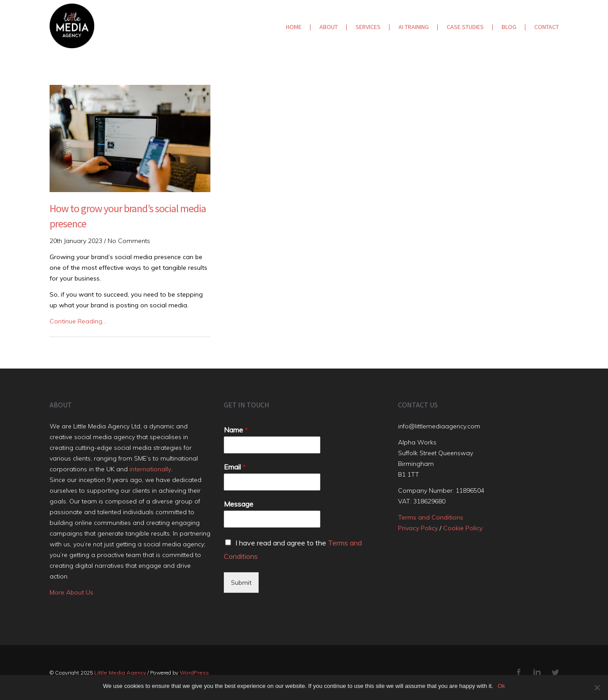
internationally (150, 469)
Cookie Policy (463, 528)
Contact (547, 27)
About (329, 27)
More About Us (71, 592)
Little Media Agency (120, 673)
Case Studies (465, 27)
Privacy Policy (418, 528)
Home (294, 27)
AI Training (414, 27)
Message (239, 504)
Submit (241, 583)
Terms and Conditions (431, 517)
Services (368, 27)
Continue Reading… (78, 321)
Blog (509, 27)
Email (235, 467)
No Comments (129, 241)
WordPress (194, 673)
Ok (501, 686)
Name (236, 430)
